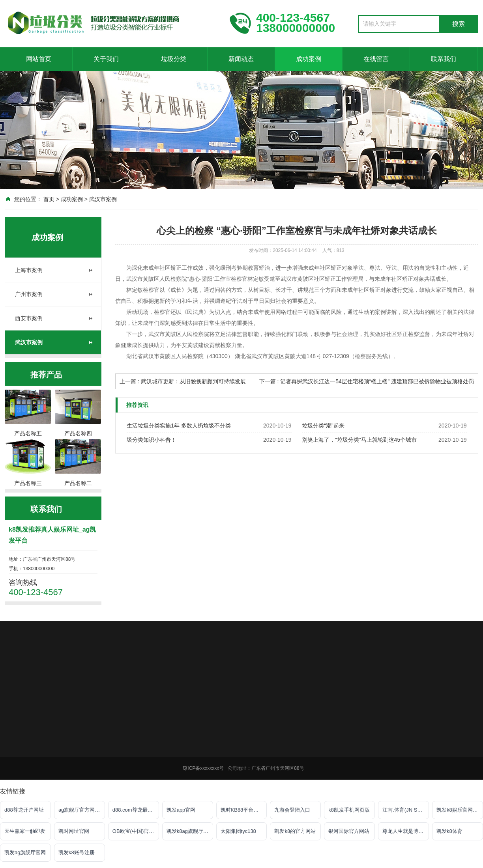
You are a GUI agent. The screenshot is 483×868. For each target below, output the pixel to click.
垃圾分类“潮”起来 (323, 426)
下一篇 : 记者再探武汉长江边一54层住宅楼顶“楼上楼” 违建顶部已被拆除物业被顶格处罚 (367, 381)
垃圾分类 (174, 59)
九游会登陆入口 (292, 810)
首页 (49, 199)
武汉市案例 (103, 199)
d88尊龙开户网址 (24, 810)
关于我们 (106, 59)
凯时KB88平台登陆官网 (244, 810)
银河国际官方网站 (349, 831)
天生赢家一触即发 (25, 831)
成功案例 (309, 59)
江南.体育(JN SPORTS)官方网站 (406, 810)
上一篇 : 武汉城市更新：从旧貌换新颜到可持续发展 (183, 381)
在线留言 (376, 59)
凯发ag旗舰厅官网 (25, 852)
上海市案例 (29, 270)
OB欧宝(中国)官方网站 (136, 831)
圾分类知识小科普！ (152, 440)
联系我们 (444, 59)
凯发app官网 (181, 810)
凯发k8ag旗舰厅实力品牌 (190, 831)
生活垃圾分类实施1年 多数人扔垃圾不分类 (179, 426)
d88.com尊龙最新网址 (136, 810)
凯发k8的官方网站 (295, 831)
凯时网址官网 (74, 831)
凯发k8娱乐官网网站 (460, 810)
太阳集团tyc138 (238, 831)
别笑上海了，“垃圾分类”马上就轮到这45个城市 (359, 440)
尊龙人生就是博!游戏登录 (406, 831)
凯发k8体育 (449, 831)
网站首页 (39, 59)
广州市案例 (29, 294)
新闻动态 (241, 59)
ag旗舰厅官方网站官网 (82, 810)
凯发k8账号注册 (77, 852)
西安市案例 (29, 318)
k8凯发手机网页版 (349, 810)
